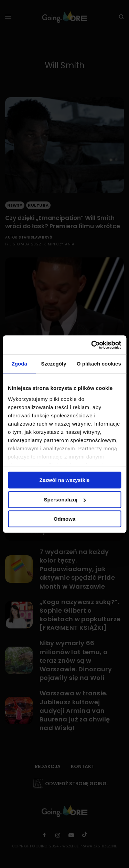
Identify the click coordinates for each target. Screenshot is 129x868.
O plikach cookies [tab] (99, 364)
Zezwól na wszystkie (65, 480)
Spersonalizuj (65, 500)
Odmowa (64, 519)
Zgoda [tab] (19, 364)
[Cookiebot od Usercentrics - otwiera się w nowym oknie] (92, 345)
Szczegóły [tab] (53, 364)
